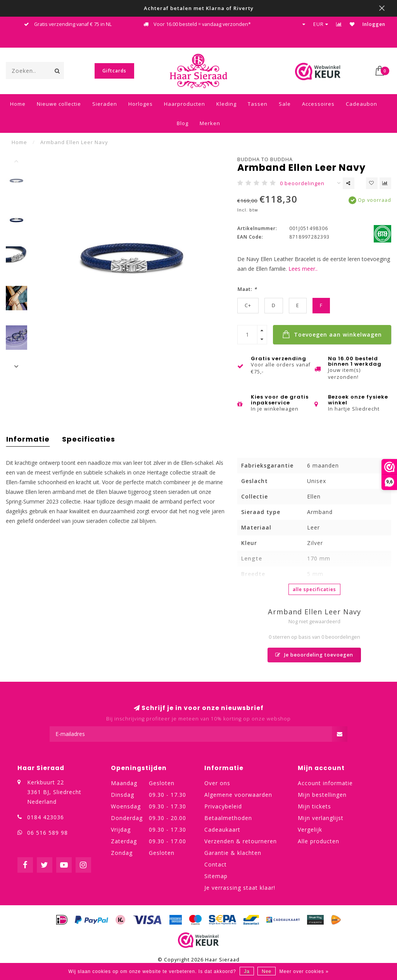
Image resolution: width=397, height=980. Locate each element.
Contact (216, 864)
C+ (248, 305)
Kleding (226, 104)
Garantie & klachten (233, 853)
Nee (267, 971)
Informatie (28, 439)
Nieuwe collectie (59, 104)
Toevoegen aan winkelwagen (332, 334)
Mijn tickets (314, 806)
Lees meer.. (303, 269)
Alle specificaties (314, 589)
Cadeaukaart (222, 830)
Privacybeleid (223, 806)
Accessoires (318, 104)
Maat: (247, 289)
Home (18, 104)
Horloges (141, 104)
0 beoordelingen (302, 183)
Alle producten (318, 841)
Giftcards (114, 71)
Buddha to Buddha (265, 159)
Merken (210, 123)
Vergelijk (310, 830)
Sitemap (216, 876)
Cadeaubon (362, 104)
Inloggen (374, 24)
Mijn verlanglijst (321, 818)
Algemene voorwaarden (238, 795)
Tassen (258, 104)
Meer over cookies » (304, 971)
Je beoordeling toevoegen (314, 655)
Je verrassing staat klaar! (240, 888)
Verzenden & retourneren (241, 841)
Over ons (217, 783)
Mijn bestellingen (322, 795)
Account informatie (325, 783)
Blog (183, 123)
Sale (285, 104)
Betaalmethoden (228, 818)
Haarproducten (185, 104)
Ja (247, 971)
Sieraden (105, 104)
